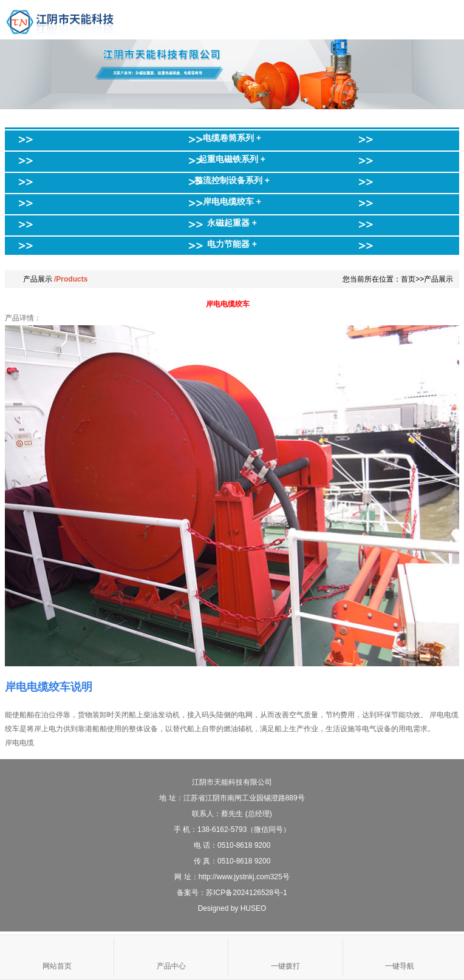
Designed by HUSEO (232, 908)
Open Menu (444, 20)
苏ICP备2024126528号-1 (246, 893)
